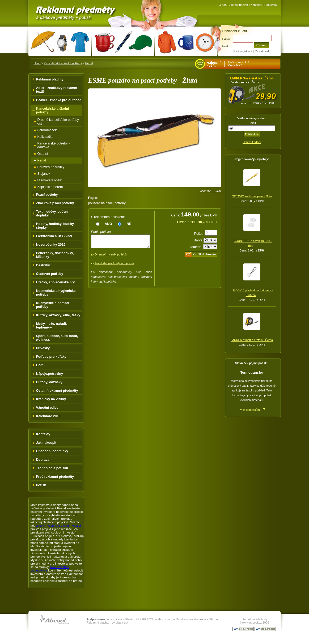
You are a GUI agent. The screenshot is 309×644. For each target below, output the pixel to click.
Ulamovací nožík (50, 180)
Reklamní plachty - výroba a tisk (108, 622)
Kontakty (256, 5)
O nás (223, 5)
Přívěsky (43, 348)
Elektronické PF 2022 (139, 619)
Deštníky (43, 265)
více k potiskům (250, 410)
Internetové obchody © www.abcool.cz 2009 (254, 621)
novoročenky (115, 619)
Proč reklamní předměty (55, 477)
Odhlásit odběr (252, 142)
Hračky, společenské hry (56, 282)
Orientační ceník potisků (111, 257)
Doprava (43, 460)
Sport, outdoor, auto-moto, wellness (57, 338)
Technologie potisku (52, 468)
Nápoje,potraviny (50, 374)
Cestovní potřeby (50, 274)
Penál (89, 63)
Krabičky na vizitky (51, 399)
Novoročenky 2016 (51, 245)
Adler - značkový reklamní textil (57, 90)
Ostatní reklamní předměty (57, 391)
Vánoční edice (47, 408)
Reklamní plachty (50, 79)
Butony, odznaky (49, 382)
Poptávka (270, 5)
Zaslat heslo (263, 51)
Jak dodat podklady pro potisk (114, 266)
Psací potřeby (47, 195)
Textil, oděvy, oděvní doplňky (52, 214)
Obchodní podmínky (52, 451)
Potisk (41, 485)
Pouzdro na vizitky (51, 167)
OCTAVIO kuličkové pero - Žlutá (252, 196)
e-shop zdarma (165, 619)
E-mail (226, 39)
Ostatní (43, 154)
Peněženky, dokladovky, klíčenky (55, 255)
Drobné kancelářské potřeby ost (58, 122)
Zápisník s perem (50, 187)
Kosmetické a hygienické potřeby (56, 293)
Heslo (226, 46)
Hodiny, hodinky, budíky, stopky (55, 226)
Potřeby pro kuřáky (51, 357)
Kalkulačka (46, 137)
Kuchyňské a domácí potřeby (53, 305)
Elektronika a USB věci (54, 236)
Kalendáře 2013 (48, 416)
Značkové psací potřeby (55, 203)
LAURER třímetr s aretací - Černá (252, 340)
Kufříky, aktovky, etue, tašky (58, 315)
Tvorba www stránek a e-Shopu (197, 619)
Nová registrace (243, 51)
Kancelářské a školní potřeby (63, 63)
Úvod (37, 63)
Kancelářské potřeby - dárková (54, 145)
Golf (39, 365)
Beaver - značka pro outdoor (59, 100)
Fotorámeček (47, 130)
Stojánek (44, 174)
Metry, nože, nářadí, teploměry (52, 326)
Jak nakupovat (239, 5)
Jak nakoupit (46, 443)
